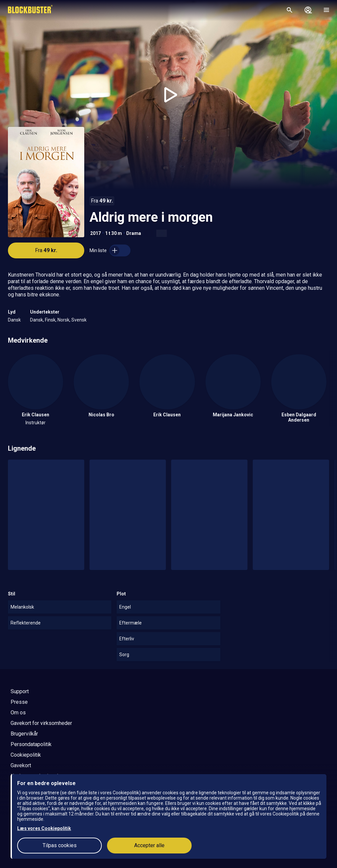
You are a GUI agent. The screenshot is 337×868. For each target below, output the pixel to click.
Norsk (63, 320)
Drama (134, 233)
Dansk (14, 320)
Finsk (50, 320)
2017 (95, 233)
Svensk (79, 320)
